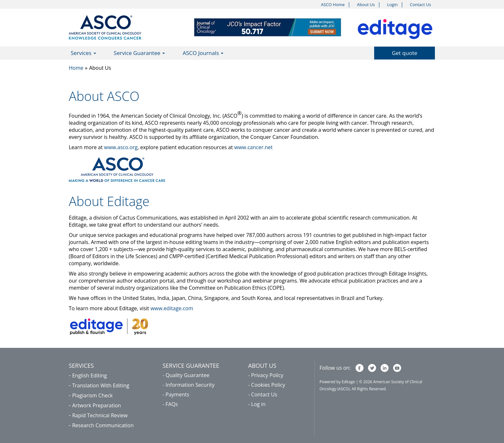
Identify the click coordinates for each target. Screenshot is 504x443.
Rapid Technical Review (100, 415)
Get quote (405, 53)
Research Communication (103, 425)
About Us (366, 5)
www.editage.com (172, 308)
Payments (177, 394)
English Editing (89, 375)
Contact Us (420, 5)
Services (83, 53)
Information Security (190, 385)
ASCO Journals (203, 53)
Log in (258, 404)
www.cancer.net (254, 147)
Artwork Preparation (96, 405)
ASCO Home (333, 5)
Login (392, 5)
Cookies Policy (268, 385)
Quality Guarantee (187, 375)
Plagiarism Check (92, 395)
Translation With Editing (100, 385)
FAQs (172, 404)
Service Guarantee (139, 53)
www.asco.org (121, 147)
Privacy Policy (267, 375)
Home (76, 68)
